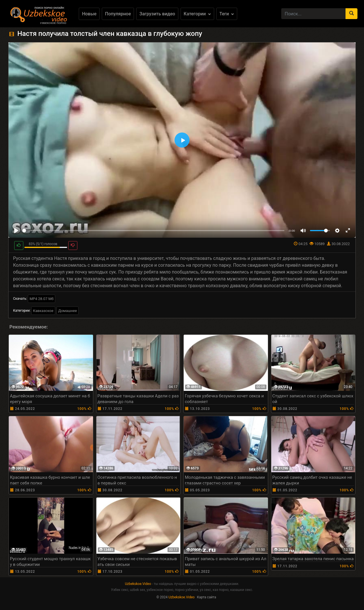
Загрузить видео (157, 14)
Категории (197, 14)
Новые (89, 14)
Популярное (118, 14)
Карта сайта (206, 597)
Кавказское (43, 311)
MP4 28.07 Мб (42, 299)
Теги (227, 14)
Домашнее (68, 311)
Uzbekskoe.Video (138, 584)
